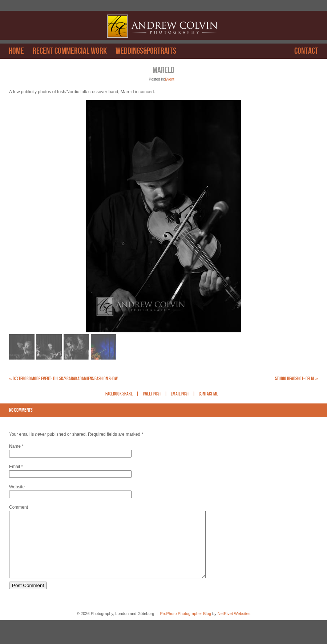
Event (170, 79)
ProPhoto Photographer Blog (185, 627)
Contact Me (208, 394)
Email (15, 467)
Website (17, 487)
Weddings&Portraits (146, 51)
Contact (306, 51)
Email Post (180, 394)
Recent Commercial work (70, 51)
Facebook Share (119, 394)
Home (16, 51)
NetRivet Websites (234, 627)
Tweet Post (152, 394)
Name (15, 446)
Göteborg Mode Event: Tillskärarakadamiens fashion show (63, 379)
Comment (19, 507)
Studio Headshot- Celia (296, 379)
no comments (21, 410)
